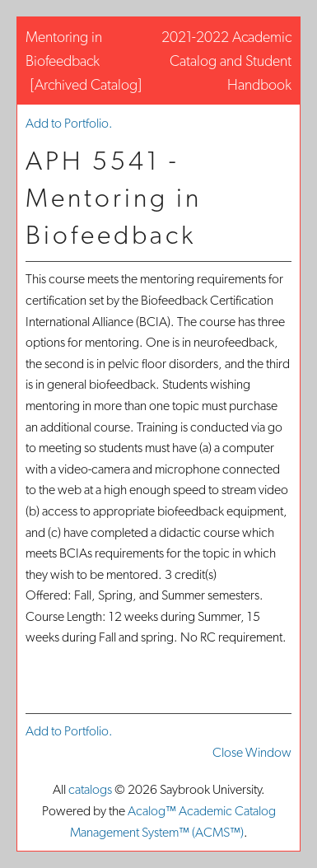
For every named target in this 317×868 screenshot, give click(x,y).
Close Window (252, 752)
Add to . (69, 123)
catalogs (90, 789)
